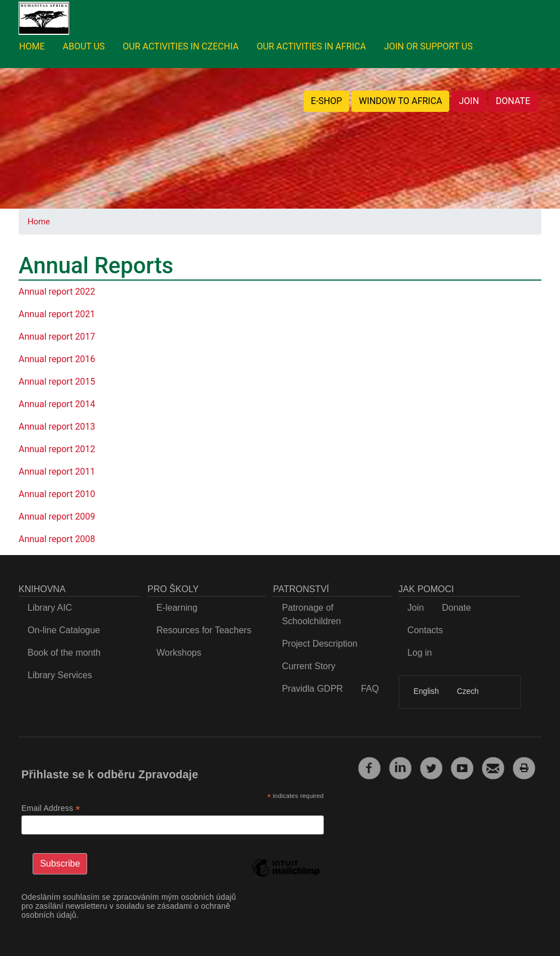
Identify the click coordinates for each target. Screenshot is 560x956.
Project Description (319, 644)
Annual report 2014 (57, 404)
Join (416, 608)
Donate (457, 608)
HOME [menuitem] (32, 46)
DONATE (513, 101)
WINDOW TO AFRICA (400, 101)
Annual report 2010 (57, 494)
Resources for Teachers (204, 630)
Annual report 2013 (57, 427)
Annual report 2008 (57, 539)
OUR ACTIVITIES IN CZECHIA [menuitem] (180, 46)
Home (39, 222)
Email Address (51, 808)
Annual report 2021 (57, 314)
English (426, 691)
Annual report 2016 (57, 359)
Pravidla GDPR (312, 689)
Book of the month (64, 653)
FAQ (370, 689)
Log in (420, 653)
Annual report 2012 (57, 449)
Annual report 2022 (57, 292)
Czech (468, 691)
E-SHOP (327, 101)
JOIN (469, 101)
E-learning (177, 608)
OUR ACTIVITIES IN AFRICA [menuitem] (311, 46)
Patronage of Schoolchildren (311, 614)
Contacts (425, 630)
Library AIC (50, 608)
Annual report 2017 (57, 337)
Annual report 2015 (57, 382)
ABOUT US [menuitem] (83, 46)
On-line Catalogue (64, 630)
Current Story (308, 666)
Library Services (60, 675)
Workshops (179, 653)
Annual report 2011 (57, 472)
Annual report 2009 (57, 517)
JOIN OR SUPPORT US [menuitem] (428, 46)
